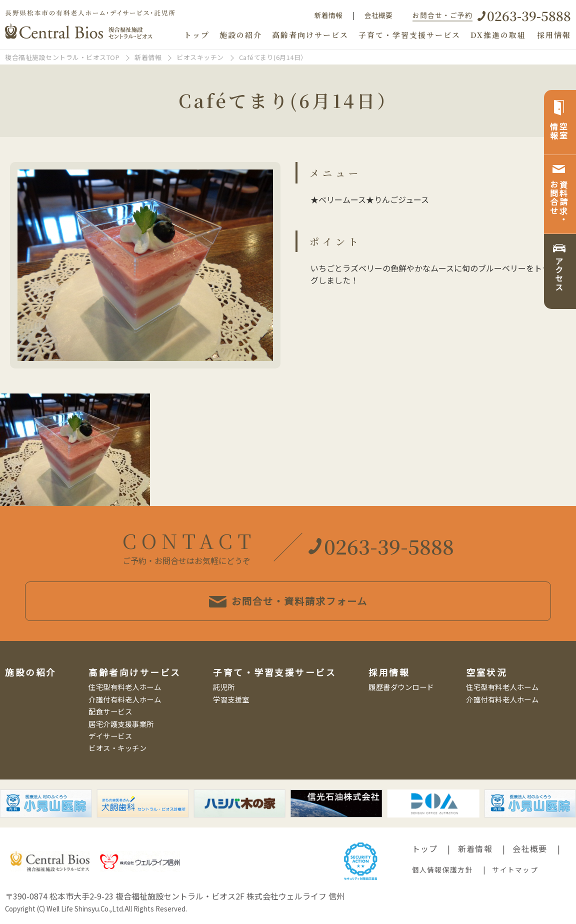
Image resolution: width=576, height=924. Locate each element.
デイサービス (110, 736)
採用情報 (554, 35)
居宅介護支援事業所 (121, 724)
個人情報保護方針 (442, 869)
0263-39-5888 (529, 15)
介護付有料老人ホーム (125, 699)
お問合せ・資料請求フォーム (288, 601)
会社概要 (378, 15)
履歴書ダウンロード (401, 687)
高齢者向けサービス (310, 35)
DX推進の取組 (498, 35)
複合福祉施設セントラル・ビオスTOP (62, 57)
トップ (197, 35)
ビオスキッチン (200, 57)
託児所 (224, 687)
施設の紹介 (241, 35)
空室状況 (486, 672)
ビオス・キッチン (117, 748)
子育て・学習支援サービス (409, 35)
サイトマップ (515, 869)
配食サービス (110, 711)
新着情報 (328, 15)
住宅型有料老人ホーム (125, 687)
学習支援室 (231, 699)
